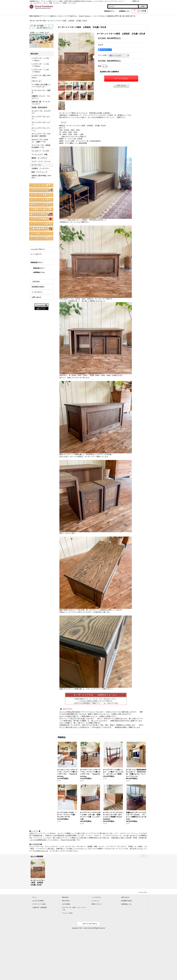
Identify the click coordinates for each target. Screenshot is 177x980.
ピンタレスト (96, 901)
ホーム (34, 897)
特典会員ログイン (110, 11)
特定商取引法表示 (38, 287)
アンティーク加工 (67, 913)
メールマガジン (37, 292)
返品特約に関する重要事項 (109, 72)
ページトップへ (143, 892)
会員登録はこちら (124, 11)
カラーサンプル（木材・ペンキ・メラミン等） (74, 909)
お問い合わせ (36, 297)
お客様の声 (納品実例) (40, 907)
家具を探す (65, 897)
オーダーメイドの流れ (39, 904)
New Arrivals (66, 901)
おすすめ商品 (66, 904)
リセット (144, 856)
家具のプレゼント (97, 904)
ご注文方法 (36, 282)
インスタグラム (96, 897)
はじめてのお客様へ (38, 901)
